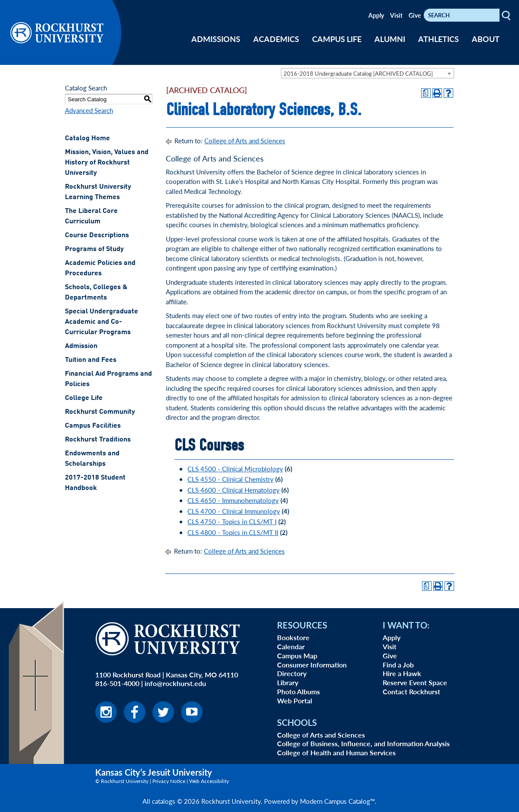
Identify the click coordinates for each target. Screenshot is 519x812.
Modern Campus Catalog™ (337, 801)
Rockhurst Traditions (98, 440)
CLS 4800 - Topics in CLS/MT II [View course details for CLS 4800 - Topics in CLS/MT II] (233, 532)
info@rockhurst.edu (175, 683)
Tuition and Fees (91, 360)
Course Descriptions (97, 235)
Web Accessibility (209, 781)
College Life (84, 398)
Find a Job (398, 665)
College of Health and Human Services (336, 752)
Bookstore (293, 637)
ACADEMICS (276, 39)
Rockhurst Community (100, 412)
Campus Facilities (93, 426)
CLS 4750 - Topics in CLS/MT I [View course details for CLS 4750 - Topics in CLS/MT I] (232, 521)
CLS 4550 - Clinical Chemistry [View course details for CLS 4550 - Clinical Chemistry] (230, 479)
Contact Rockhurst (411, 691)
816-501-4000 (117, 683)
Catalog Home (87, 139)
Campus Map (297, 656)
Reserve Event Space (415, 682)
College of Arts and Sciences (245, 140)
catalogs (164, 801)
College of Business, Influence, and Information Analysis (363, 743)
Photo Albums (298, 691)
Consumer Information (312, 665)
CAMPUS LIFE (337, 39)
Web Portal (295, 701)
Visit (396, 15)
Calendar (291, 646)
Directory (292, 673)
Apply (376, 15)
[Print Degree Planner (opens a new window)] (426, 93)
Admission (81, 346)
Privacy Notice (169, 781)
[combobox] (367, 73)
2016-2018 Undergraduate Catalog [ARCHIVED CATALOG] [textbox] (358, 73)
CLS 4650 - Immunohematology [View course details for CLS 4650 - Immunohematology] (233, 500)
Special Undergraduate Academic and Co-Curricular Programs (102, 322)
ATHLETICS (438, 39)
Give (415, 15)
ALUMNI (390, 39)
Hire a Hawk (402, 673)
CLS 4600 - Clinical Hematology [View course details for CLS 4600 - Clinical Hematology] (234, 490)
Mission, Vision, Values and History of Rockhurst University (107, 163)
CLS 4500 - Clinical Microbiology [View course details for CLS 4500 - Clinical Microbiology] (235, 469)
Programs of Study (94, 249)
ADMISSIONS (216, 39)
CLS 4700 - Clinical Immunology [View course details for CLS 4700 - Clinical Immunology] (234, 511)
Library (288, 682)
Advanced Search (89, 110)
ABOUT (486, 39)
